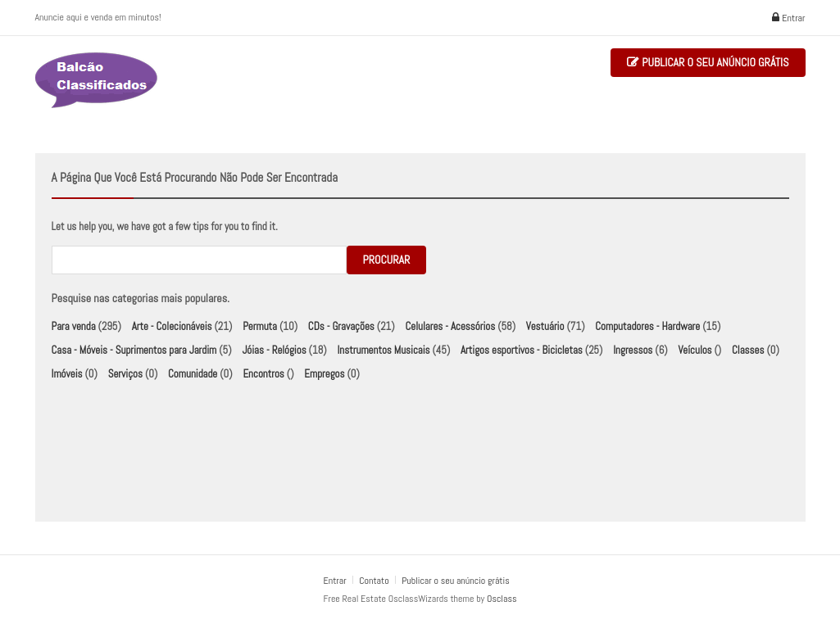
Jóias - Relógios (274, 350)
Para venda (74, 326)
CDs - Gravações (341, 326)
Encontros (263, 374)
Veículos (695, 350)
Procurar (387, 260)
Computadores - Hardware (647, 326)
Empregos (324, 374)
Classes (748, 350)
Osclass (502, 599)
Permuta (260, 326)
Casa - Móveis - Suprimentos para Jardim (134, 350)
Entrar (789, 18)
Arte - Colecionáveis (172, 326)
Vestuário (545, 326)
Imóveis (67, 374)
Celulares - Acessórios (450, 326)
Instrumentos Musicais (383, 350)
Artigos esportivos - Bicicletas (522, 350)
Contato (375, 581)
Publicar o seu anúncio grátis (708, 63)
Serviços (125, 374)
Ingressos (633, 350)
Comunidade (193, 374)
